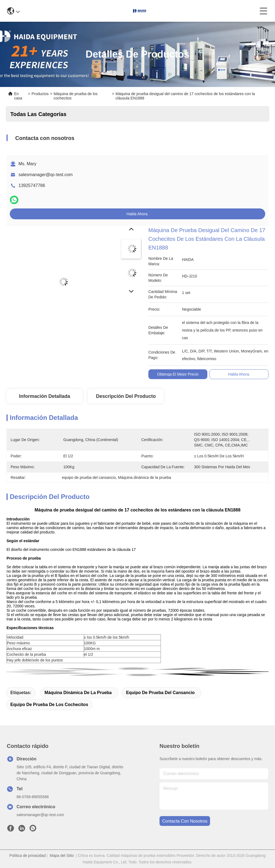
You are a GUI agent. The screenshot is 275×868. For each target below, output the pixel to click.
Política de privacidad (28, 855)
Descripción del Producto (126, 396)
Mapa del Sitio (62, 855)
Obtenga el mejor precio (178, 374)
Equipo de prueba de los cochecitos (49, 705)
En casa (18, 96)
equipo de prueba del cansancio (160, 693)
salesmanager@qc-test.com (46, 175)
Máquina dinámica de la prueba (78, 693)
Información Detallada (45, 396)
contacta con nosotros (185, 821)
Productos (40, 94)
